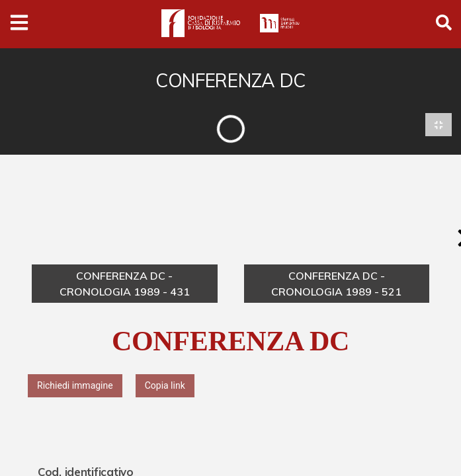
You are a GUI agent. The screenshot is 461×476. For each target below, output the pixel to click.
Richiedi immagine (75, 386)
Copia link (165, 386)
